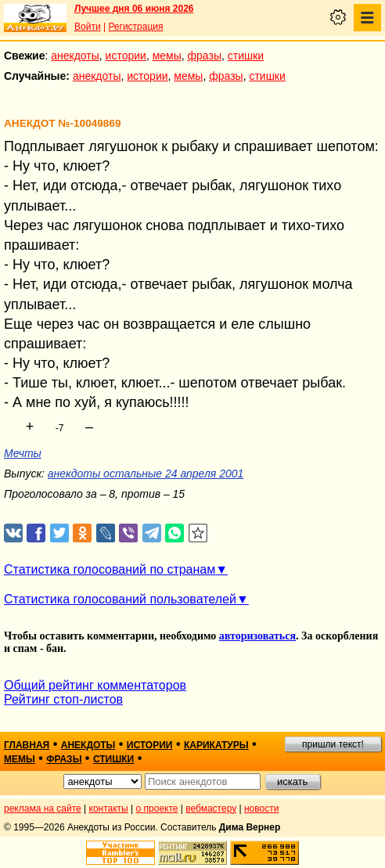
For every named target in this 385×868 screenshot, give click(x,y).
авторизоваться (257, 636)
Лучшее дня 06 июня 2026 (134, 9)
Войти (88, 27)
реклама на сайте (43, 809)
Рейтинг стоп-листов (63, 699)
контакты (109, 809)
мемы (167, 56)
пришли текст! (333, 744)
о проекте (157, 809)
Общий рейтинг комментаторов (95, 685)
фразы (205, 56)
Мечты (23, 453)
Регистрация (135, 27)
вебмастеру (211, 809)
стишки (246, 56)
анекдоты (75, 56)
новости (261, 809)
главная (27, 745)
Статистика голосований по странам (110, 569)
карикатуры (216, 745)
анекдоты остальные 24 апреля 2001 (146, 474)
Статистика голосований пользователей (120, 599)
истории (126, 56)
